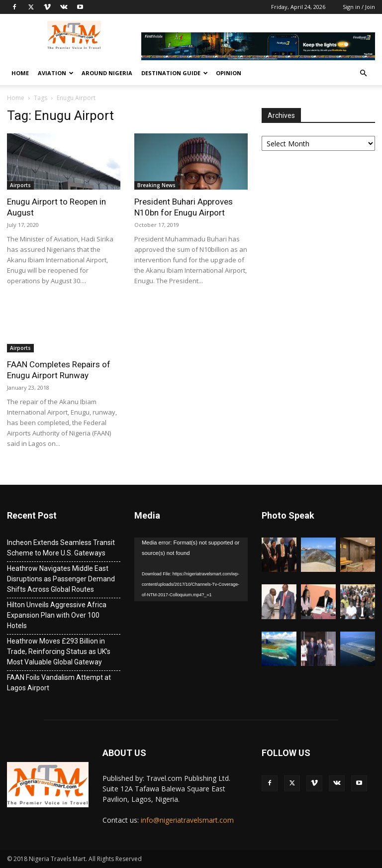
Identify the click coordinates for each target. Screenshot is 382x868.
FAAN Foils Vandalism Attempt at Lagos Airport (59, 683)
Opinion (229, 73)
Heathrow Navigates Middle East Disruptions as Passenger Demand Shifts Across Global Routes (61, 579)
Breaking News (156, 185)
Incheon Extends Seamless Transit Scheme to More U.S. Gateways (61, 548)
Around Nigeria (107, 73)
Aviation (56, 73)
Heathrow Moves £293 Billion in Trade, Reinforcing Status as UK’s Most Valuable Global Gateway (59, 651)
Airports (20, 185)
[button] (363, 73)
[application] (191, 569)
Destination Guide (175, 73)
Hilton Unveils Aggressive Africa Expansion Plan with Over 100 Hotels (57, 615)
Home (20, 73)
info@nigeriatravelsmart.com (187, 820)
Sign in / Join (359, 7)
